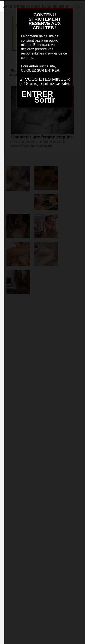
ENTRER (37, 94)
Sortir (45, 100)
